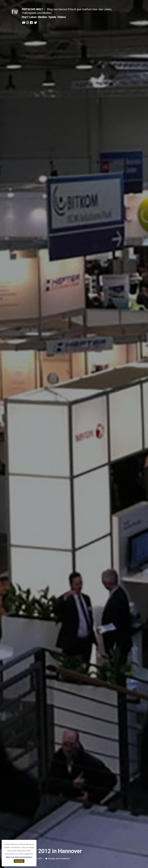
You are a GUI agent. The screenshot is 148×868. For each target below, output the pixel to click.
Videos (62, 17)
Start (25, 17)
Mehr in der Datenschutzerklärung (19, 857)
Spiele (52, 17)
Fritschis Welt (32, 9)
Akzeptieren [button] (19, 861)
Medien (43, 17)
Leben (33, 17)
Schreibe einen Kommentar (59, 859)
